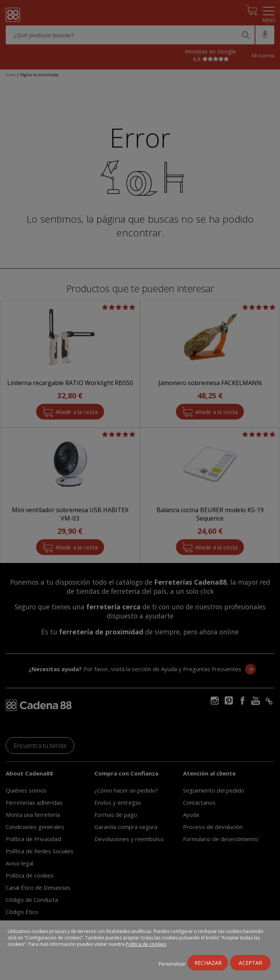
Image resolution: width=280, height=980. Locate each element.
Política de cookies (146, 944)
